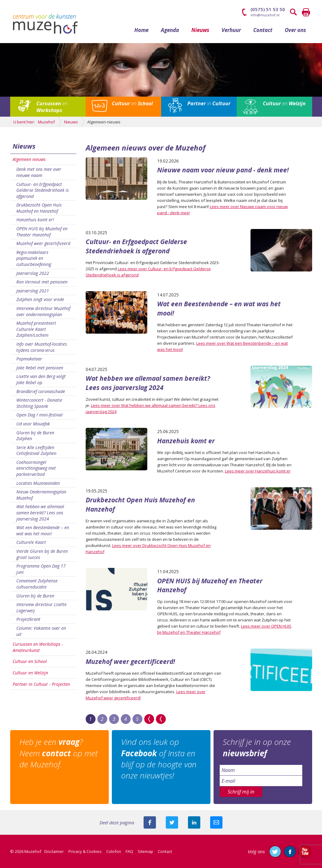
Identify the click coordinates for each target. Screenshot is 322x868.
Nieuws (200, 30)
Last (161, 719)
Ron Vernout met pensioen (42, 282)
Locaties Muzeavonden (38, 483)
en (52, 107)
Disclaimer (54, 851)
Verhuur (231, 30)
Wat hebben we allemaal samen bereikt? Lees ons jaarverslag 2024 (40, 512)
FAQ (129, 851)
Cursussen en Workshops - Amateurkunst (38, 647)
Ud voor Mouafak (33, 424)
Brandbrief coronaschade (41, 391)
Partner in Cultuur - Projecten (41, 684)
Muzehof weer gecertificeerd (43, 243)
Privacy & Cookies (85, 851)
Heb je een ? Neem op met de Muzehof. (59, 753)
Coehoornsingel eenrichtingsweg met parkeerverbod (36, 468)
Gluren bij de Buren (35, 596)
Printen (306, 12)
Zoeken (294, 12)
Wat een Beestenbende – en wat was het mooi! (43, 530)
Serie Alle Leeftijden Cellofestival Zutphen (36, 450)
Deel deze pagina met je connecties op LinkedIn (194, 822)
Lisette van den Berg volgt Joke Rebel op (41, 379)
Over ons (295, 30)
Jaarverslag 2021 (33, 291)
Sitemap (145, 851)
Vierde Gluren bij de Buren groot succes (42, 554)
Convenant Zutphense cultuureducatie (37, 584)
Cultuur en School (30, 661)
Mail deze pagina (216, 822)
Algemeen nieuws (29, 159)
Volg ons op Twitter (275, 851)
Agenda (170, 30)
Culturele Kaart (31, 542)
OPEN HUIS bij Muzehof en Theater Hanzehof (42, 232)
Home (141, 30)
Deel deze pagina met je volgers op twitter (172, 822)
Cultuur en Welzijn (30, 673)
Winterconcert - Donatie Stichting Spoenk (39, 403)
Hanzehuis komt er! (35, 220)
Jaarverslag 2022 (33, 273)
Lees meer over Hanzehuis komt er (258, 471)
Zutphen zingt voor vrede (40, 299)
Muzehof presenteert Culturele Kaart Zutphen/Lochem (36, 329)
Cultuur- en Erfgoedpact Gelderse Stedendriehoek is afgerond (43, 190)
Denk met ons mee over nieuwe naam (39, 172)
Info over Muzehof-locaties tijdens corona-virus (42, 347)
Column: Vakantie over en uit (41, 631)
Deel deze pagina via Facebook (150, 822)
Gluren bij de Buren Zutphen (35, 436)
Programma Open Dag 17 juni (41, 569)
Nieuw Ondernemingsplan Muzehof (41, 495)
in (209, 103)
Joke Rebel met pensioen (40, 368)
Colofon (114, 851)
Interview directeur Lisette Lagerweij (41, 607)
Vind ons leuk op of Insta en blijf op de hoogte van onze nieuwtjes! (159, 759)
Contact (263, 30)
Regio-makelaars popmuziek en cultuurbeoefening (34, 258)
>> (149, 719)
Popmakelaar (29, 359)
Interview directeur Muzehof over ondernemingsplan (43, 311)
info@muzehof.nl (265, 15)
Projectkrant (28, 619)
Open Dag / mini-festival (39, 415)
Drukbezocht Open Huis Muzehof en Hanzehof (39, 208)
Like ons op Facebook (290, 851)
